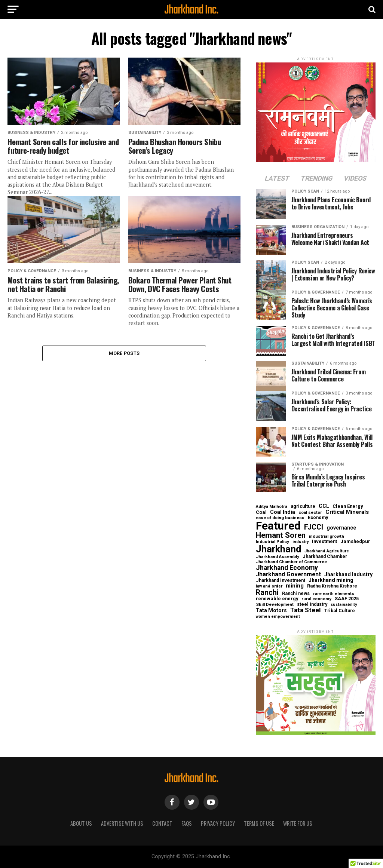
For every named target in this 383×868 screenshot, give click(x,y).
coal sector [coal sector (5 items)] (310, 513)
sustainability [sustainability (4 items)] (344, 605)
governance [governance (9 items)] (341, 528)
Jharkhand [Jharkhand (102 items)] (278, 549)
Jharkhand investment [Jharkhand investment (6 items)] (281, 580)
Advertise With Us (122, 823)
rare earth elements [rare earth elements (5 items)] (334, 594)
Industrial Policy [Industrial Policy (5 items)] (272, 542)
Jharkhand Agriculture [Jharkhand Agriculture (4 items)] (327, 551)
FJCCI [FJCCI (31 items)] (314, 527)
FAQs (187, 823)
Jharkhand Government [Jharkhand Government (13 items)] (288, 574)
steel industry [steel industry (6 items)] (312, 604)
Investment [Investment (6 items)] (324, 542)
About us (81, 823)
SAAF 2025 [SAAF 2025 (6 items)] (347, 599)
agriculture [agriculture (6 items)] (303, 506)
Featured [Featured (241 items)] (278, 526)
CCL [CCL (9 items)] (324, 506)
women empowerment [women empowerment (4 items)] (278, 617)
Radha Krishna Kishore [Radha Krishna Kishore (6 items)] (332, 586)
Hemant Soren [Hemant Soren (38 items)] (281, 535)
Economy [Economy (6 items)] (318, 518)
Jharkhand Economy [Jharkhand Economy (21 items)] (287, 568)
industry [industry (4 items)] (301, 542)
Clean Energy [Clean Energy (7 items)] (348, 507)
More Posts (124, 354)
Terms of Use (259, 823)
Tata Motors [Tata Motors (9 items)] (271, 610)
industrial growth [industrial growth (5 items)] (327, 537)
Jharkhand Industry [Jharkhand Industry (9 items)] (348, 574)
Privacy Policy (218, 823)
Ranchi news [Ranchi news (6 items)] (296, 594)
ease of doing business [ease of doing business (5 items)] (280, 518)
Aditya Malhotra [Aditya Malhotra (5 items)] (272, 507)
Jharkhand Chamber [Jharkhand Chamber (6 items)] (325, 556)
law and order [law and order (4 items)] (269, 587)
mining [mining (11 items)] (295, 586)
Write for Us (298, 823)
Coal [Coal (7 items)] (261, 513)
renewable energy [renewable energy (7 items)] (277, 599)
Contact (162, 823)
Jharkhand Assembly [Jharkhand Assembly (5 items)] (278, 557)
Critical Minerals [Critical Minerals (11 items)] (347, 512)
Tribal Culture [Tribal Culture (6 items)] (340, 611)
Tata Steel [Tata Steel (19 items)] (306, 610)
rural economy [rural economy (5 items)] (316, 599)
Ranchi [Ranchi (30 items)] (267, 593)
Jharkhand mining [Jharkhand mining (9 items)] (331, 580)
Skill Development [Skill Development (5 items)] (275, 605)
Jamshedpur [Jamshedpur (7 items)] (355, 542)
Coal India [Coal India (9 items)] (283, 512)
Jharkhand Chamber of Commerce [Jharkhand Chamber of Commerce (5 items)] (291, 562)
